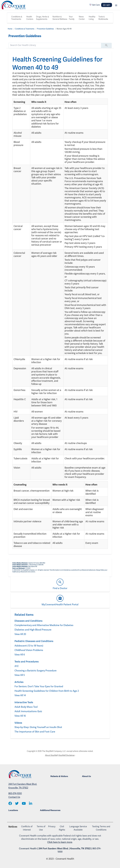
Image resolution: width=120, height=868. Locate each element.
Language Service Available (78, 828)
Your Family (72, 18)
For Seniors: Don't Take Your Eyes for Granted (39, 686)
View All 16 (20, 716)
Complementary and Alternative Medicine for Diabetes (44, 625)
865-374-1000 (15, 793)
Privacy (52, 826)
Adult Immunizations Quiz (28, 711)
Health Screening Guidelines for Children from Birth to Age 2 (47, 691)
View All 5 (20, 675)
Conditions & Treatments (17, 18)
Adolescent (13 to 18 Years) (29, 646)
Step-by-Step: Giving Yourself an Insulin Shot (39, 727)
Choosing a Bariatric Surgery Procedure (36, 670)
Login (107, 5)
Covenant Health (28, 849)
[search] (55, 45)
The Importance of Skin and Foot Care (35, 732)
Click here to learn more (60, 842)
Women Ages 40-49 (66, 29)
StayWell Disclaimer (67, 755)
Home (10, 29)
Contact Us (14, 797)
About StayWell (51, 755)
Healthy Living (92, 18)
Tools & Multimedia (103, 18)
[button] (116, 5)
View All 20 (20, 634)
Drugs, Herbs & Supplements (43, 18)
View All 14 (20, 695)
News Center (82, 18)
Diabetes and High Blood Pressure (33, 630)
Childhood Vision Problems (29, 650)
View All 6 (20, 655)
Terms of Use (41, 828)
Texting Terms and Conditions (101, 828)
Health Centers (30, 18)
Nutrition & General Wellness (60, 18)
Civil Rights (62, 828)
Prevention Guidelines (47, 29)
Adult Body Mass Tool (26, 707)
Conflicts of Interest (27, 828)
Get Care (95, 5)
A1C (17, 666)
